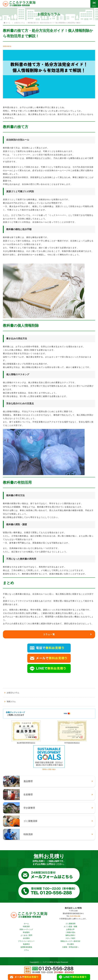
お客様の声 (70, 929)
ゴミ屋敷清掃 (70, 924)
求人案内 (70, 944)
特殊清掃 (26, 926)
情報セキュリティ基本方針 (70, 941)
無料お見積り (70, 935)
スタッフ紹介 (70, 938)
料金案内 (26, 932)
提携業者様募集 (26, 947)
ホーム (26, 924)
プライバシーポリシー (26, 941)
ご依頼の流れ (70, 932)
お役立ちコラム (20, 23)
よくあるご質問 (26, 935)
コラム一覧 (49, 634)
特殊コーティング (26, 929)
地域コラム (11, 701)
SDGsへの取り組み (49, 768)
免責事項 (26, 944)
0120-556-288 (75, 916)
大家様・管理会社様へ (70, 947)
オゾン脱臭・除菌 (70, 926)
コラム (26, 950)
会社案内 (26, 938)
